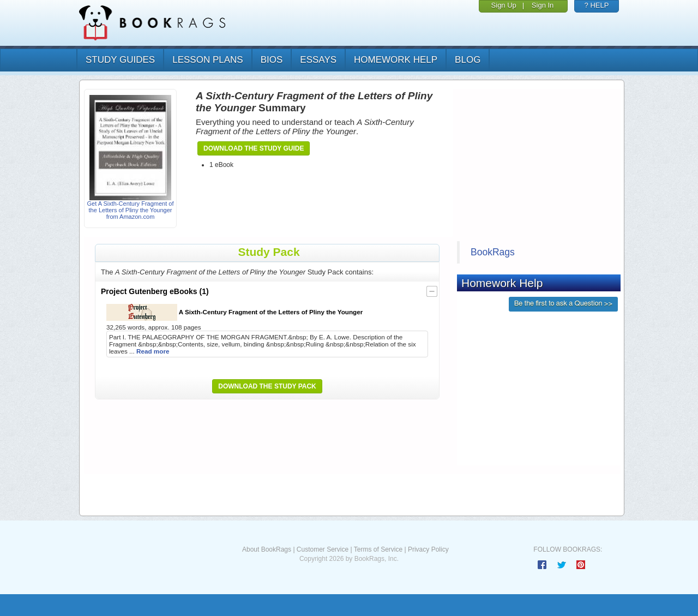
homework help (396, 60)
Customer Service (323, 549)
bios (272, 60)
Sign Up (504, 5)
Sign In (543, 5)
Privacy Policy (428, 549)
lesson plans (207, 60)
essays (318, 60)
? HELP (597, 5)
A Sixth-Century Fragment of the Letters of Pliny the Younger (234, 312)
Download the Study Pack (267, 386)
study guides (120, 60)
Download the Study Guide (254, 148)
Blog (468, 60)
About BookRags (267, 549)
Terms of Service (378, 549)
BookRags (493, 252)
